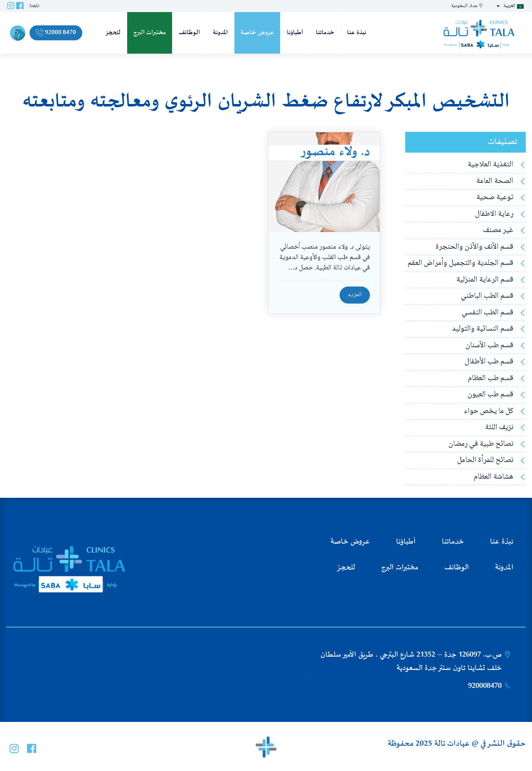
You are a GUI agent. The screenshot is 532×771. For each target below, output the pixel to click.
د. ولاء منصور (335, 152)
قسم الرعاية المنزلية (485, 280)
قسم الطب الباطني (487, 296)
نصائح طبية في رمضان (481, 444)
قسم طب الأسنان (489, 346)
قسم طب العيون (490, 395)
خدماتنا (325, 33)
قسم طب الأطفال (489, 362)
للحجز (113, 33)
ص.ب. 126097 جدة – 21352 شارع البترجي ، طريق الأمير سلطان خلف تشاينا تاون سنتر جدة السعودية (411, 662)
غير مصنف (498, 231)
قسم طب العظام (491, 379)
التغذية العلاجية (490, 165)
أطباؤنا (295, 33)
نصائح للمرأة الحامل (485, 461)
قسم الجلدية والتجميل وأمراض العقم (461, 263)
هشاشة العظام (494, 477)
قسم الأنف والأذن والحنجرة (474, 247)
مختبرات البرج (150, 33)
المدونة (220, 33)
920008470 (485, 686)
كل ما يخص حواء (489, 411)
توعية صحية (495, 198)
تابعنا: (34, 6)
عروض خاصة (257, 33)
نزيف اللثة (499, 428)
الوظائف (189, 33)
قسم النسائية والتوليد (483, 329)
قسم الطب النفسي (488, 313)
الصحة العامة (495, 182)
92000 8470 (56, 33)
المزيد (355, 295)
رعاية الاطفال (494, 214)
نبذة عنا (357, 33)
